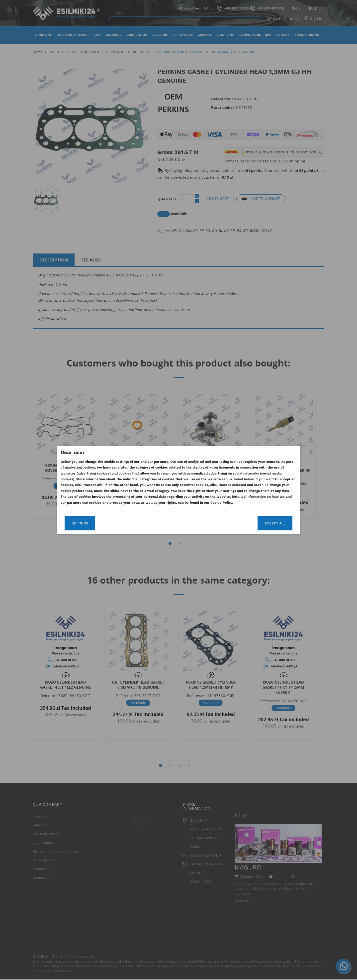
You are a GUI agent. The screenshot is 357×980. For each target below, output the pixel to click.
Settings (80, 523)
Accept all (275, 523)
